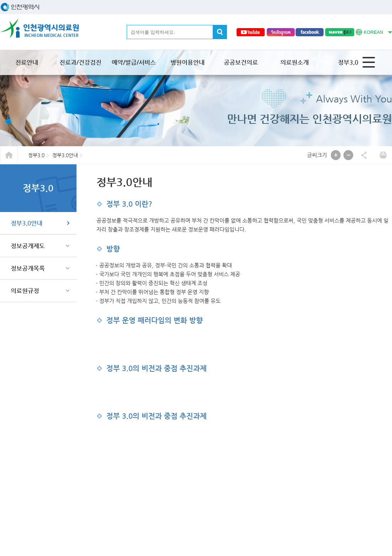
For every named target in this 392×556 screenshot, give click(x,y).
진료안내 (27, 62)
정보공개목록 (28, 268)
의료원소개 (295, 62)
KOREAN (369, 31)
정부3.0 (348, 62)
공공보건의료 (241, 62)
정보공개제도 (28, 246)
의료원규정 (25, 291)
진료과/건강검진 (80, 62)
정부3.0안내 (27, 223)
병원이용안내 (187, 62)
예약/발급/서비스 (134, 62)
